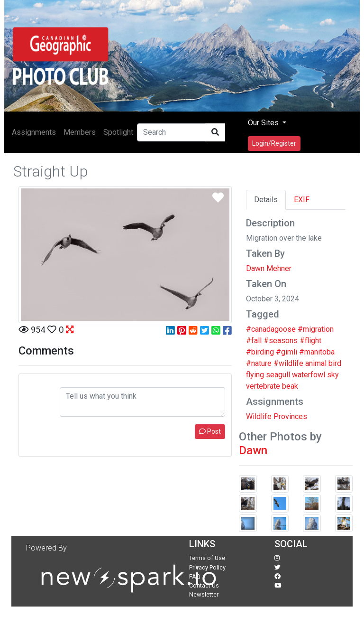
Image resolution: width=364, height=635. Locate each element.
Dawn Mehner (269, 268)
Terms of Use (207, 558)
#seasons (281, 341)
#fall (254, 341)
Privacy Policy (207, 567)
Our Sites (264, 123)
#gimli (287, 352)
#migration (316, 329)
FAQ (195, 576)
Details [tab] (266, 200)
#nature (259, 363)
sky (333, 375)
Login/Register (274, 143)
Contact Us (204, 585)
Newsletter (204, 594)
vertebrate (263, 386)
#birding (260, 352)
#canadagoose (271, 329)
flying (255, 375)
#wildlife (288, 363)
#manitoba (317, 352)
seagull (278, 375)
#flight (310, 341)
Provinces (290, 416)
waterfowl (309, 375)
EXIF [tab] (302, 200)
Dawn (253, 450)
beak (290, 386)
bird (335, 363)
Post (210, 431)
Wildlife (259, 416)
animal (316, 363)
